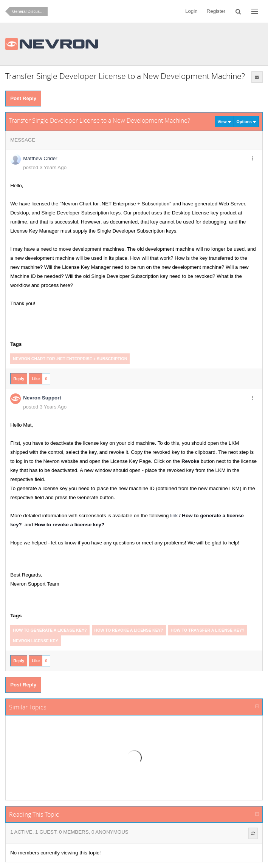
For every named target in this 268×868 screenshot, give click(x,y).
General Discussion (29, 11)
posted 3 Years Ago (45, 167)
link (174, 516)
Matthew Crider (40, 158)
